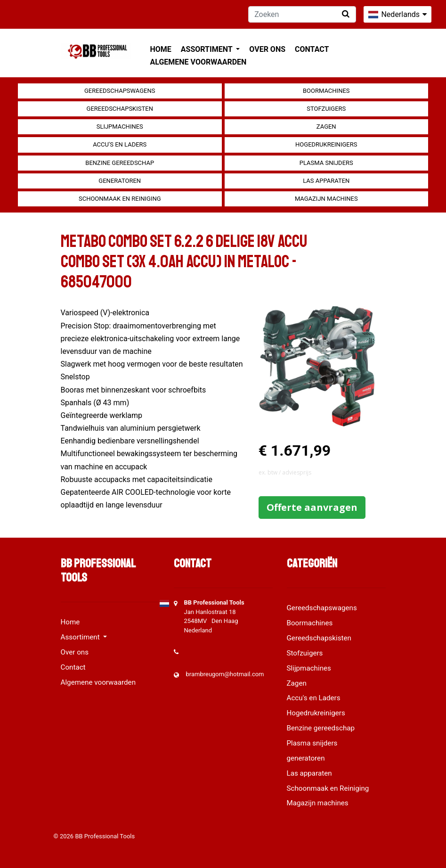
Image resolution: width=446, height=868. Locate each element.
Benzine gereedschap (120, 163)
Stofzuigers (326, 109)
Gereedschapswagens (120, 91)
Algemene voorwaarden (199, 62)
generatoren (120, 181)
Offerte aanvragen (312, 507)
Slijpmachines (120, 127)
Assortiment (207, 49)
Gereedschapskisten (120, 109)
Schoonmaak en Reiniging (120, 199)
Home (161, 49)
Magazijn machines (326, 199)
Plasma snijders (326, 163)
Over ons (267, 49)
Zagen (326, 127)
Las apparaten (326, 181)
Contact (312, 49)
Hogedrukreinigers (326, 144)
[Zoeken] (302, 14)
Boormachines (326, 91)
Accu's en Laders (120, 144)
